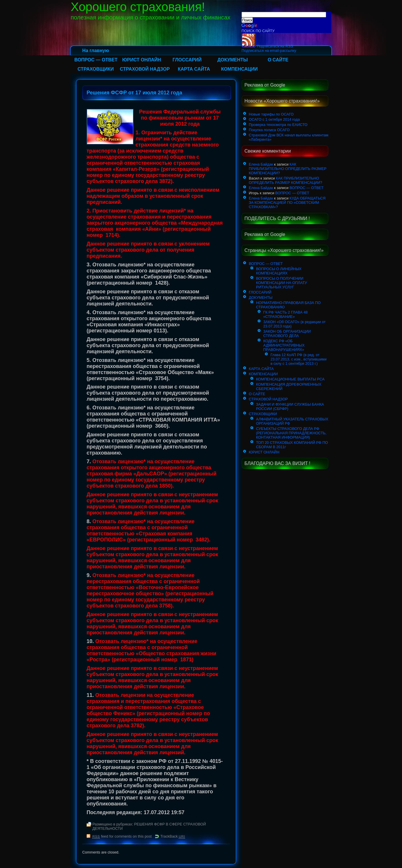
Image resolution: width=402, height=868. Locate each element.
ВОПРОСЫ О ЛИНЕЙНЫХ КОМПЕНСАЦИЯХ (279, 271)
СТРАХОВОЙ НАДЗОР (145, 69)
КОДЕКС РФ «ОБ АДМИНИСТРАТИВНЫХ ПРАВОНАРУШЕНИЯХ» (284, 345)
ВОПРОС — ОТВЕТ (96, 60)
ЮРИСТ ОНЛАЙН (142, 60)
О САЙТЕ (278, 60)
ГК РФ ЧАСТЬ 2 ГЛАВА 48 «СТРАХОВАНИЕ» (285, 314)
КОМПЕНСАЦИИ (239, 69)
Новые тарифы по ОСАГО (271, 114)
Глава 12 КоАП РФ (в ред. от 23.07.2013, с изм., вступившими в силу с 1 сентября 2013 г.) (298, 359)
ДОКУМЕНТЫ (232, 60)
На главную (96, 51)
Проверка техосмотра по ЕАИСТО (278, 125)
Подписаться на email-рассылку (269, 51)
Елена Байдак (261, 164)
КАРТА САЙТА (194, 69)
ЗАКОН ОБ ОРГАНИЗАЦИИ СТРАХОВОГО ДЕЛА (287, 334)
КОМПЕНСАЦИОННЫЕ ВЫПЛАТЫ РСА (290, 379)
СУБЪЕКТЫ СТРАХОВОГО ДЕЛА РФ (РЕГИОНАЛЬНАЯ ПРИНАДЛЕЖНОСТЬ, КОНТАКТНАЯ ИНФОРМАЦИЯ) (291, 433)
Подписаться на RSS (267, 46)
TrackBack (173, 836)
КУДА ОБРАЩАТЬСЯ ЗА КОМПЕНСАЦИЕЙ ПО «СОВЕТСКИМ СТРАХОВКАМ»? (287, 203)
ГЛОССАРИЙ (187, 60)
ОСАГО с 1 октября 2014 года (274, 119)
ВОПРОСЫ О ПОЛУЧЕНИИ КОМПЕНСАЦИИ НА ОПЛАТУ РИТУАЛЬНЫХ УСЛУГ (282, 283)
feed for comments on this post (122, 836)
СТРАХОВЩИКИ (96, 69)
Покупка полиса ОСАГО (269, 130)
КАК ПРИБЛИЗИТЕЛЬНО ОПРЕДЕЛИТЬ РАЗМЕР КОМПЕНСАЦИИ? (288, 169)
